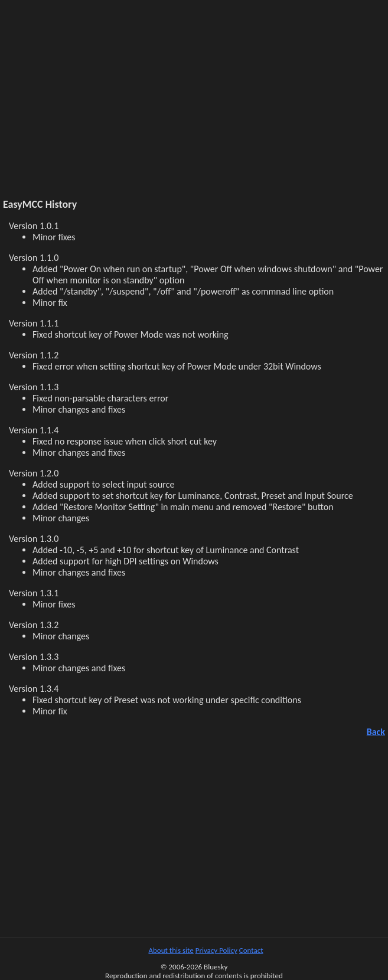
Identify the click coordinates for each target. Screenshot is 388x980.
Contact (251, 950)
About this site (171, 950)
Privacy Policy (216, 950)
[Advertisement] (194, 106)
